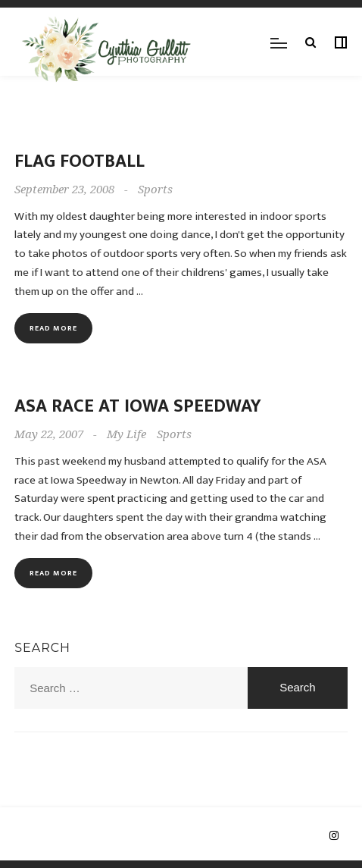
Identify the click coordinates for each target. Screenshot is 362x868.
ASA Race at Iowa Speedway (138, 406)
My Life (126, 434)
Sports (155, 190)
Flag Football (80, 161)
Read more (53, 328)
